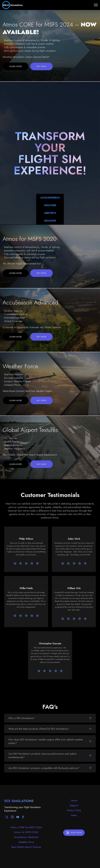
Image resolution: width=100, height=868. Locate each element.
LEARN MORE (16, 66)
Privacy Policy (74, 810)
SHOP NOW (74, 833)
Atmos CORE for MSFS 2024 (26, 827)
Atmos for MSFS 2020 (26, 832)
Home (74, 800)
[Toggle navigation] (96, 5)
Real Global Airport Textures (26, 847)
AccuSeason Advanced (26, 837)
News (74, 815)
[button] (50, 718)
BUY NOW (41, 66)
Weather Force (26, 842)
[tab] (50, 718)
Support (74, 805)
